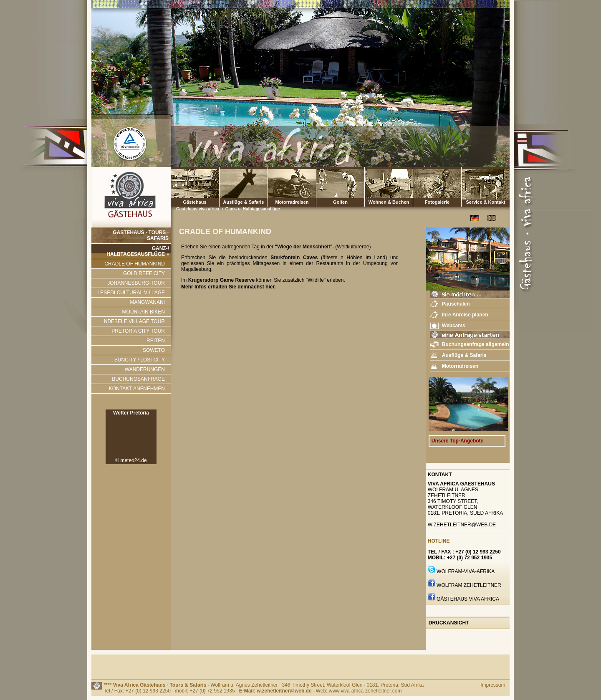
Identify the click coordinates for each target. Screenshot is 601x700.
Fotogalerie (437, 187)
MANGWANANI (147, 302)
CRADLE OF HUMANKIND (135, 264)
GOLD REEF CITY (144, 273)
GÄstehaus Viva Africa (468, 599)
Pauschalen (456, 304)
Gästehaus (195, 187)
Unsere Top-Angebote (457, 441)
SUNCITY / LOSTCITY (140, 360)
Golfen (340, 187)
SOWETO (154, 350)
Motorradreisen (292, 187)
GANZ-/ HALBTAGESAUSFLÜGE (138, 251)
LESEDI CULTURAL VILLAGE (131, 293)
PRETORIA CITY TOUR (138, 331)
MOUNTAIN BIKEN (144, 312)
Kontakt (440, 475)
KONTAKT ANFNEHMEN (137, 389)
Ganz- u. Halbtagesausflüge (253, 209)
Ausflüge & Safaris (244, 202)
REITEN (156, 341)
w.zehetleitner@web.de (462, 525)
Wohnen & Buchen (389, 187)
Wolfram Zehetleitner (469, 585)
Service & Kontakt (486, 187)
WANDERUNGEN (145, 369)
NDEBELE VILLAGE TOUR (134, 321)
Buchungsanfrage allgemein (476, 344)
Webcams (454, 326)
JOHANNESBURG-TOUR (136, 283)
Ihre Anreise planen (465, 315)
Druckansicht (449, 623)
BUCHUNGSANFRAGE (138, 379)
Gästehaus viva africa (198, 209)
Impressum (493, 685)
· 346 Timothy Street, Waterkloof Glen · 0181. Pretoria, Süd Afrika (351, 685)
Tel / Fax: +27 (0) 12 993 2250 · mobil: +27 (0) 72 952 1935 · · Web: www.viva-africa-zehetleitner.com (253, 691)
